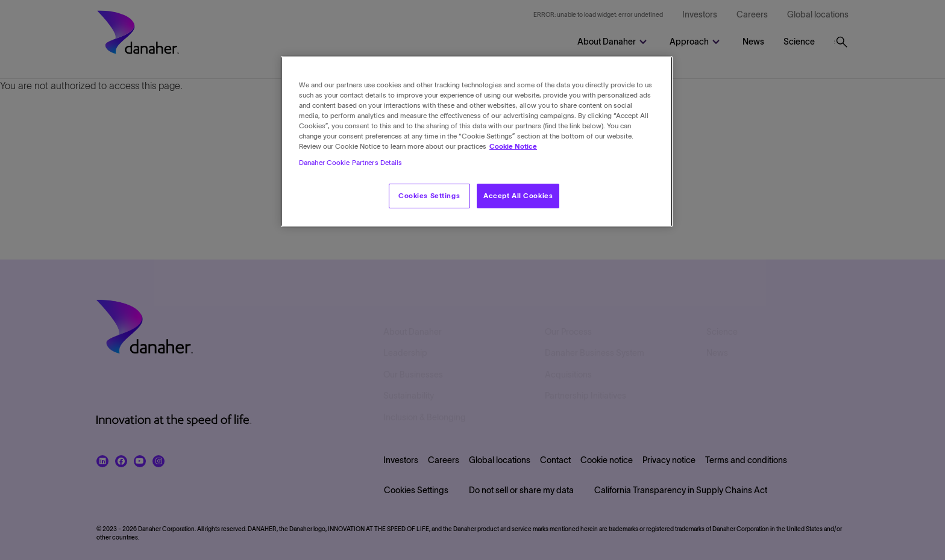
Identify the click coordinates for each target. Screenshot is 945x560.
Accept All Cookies (518, 196)
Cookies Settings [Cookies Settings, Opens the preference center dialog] (429, 196)
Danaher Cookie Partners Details (351, 163)
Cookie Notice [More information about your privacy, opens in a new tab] (513, 146)
